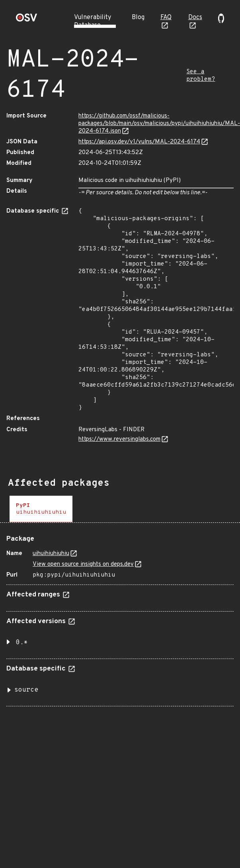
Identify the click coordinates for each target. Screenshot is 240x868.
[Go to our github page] (221, 22)
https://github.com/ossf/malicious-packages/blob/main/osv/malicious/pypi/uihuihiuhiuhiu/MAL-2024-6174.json (159, 124)
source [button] (26, 690)
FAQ (166, 18)
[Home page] (27, 20)
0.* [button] (22, 643)
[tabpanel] (120, 618)
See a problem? (201, 76)
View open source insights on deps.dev (83, 564)
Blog (138, 18)
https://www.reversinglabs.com (119, 439)
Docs (195, 18)
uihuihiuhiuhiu (51, 554)
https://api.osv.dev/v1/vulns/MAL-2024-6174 (139, 142)
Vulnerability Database (93, 22)
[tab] (41, 509)
